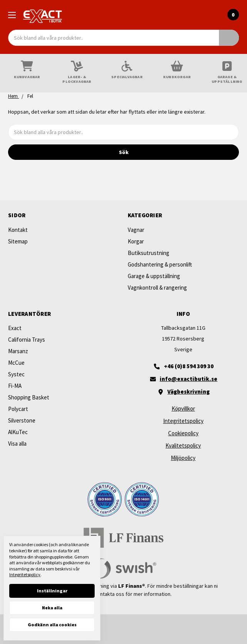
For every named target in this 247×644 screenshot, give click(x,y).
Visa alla (17, 444)
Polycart (18, 409)
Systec (16, 374)
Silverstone (22, 420)
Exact (15, 328)
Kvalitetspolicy (183, 445)
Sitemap (18, 241)
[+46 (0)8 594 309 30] (184, 366)
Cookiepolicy (183, 433)
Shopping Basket (29, 397)
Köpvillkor (183, 408)
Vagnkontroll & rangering (157, 288)
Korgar (136, 241)
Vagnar (136, 230)
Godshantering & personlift (160, 264)
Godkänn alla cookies (52, 625)
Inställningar (52, 591)
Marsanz (18, 351)
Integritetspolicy (183, 421)
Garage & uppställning (154, 276)
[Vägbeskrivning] (184, 392)
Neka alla (52, 608)
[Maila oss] (184, 379)
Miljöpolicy (183, 458)
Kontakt (18, 230)
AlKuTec (18, 432)
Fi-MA (15, 386)
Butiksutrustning (149, 253)
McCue (16, 363)
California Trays (27, 340)
